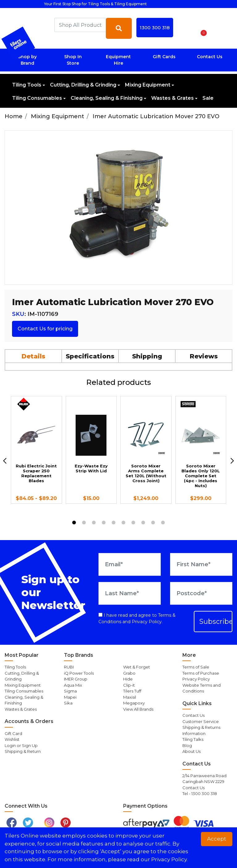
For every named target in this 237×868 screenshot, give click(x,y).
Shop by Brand (27, 60)
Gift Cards (164, 57)
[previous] (5, 461)
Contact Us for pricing (45, 329)
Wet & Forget (137, 667)
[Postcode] (201, 593)
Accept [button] (217, 839)
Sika (68, 703)
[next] (232, 461)
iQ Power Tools (79, 673)
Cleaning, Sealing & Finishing (107, 98)
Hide (128, 679)
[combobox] (80, 25)
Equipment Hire (118, 60)
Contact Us (210, 57)
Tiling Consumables (37, 98)
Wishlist (12, 739)
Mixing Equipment (148, 85)
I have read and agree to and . (137, 618)
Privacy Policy (147, 622)
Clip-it (129, 685)
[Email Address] (130, 564)
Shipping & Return (23, 751)
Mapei (70, 697)
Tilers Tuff (132, 691)
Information (194, 733)
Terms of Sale (196, 667)
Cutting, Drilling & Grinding (83, 85)
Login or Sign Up (21, 745)
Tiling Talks (193, 739)
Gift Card (13, 733)
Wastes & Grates (173, 98)
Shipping (147, 356)
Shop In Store (73, 60)
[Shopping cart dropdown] (202, 28)
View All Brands (138, 709)
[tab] (34, 356)
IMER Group (76, 679)
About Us (191, 751)
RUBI (69, 667)
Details (33, 356)
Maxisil (130, 697)
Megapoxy (134, 703)
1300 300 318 (155, 28)
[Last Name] (130, 593)
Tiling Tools (27, 85)
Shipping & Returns (201, 727)
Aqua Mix (73, 685)
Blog (187, 745)
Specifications (90, 356)
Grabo (129, 673)
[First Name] (201, 564)
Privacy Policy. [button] (169, 859)
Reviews (204, 356)
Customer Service (201, 721)
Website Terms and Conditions (202, 688)
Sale (208, 98)
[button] (185, 28)
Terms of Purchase (201, 673)
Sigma (70, 691)
